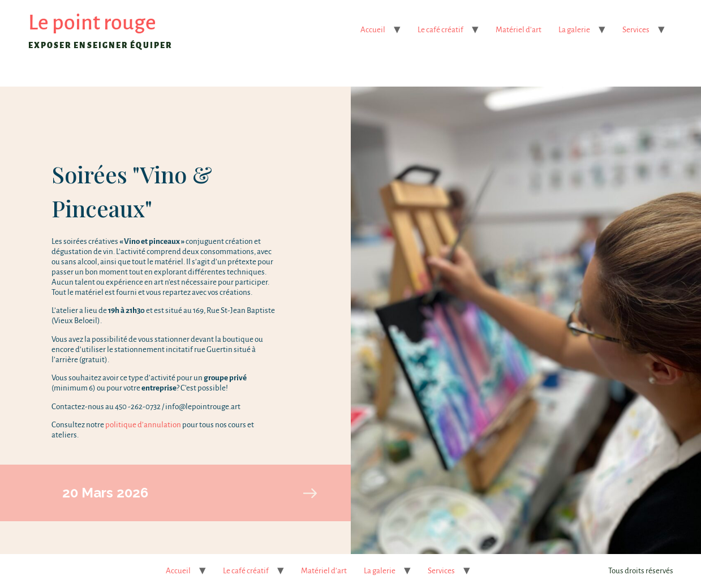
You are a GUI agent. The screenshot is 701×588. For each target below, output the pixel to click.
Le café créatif (440, 30)
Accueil (373, 30)
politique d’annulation (143, 425)
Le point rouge (92, 23)
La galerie (574, 30)
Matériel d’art (519, 30)
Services (636, 30)
